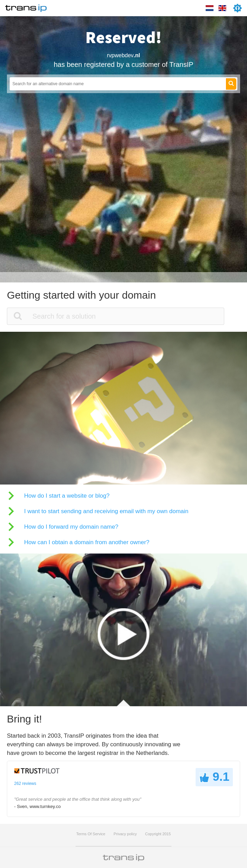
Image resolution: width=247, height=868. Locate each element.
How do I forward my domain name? (71, 527)
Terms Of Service (91, 834)
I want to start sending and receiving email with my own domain (106, 511)
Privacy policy (125, 834)
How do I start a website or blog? (67, 496)
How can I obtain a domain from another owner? (87, 542)
